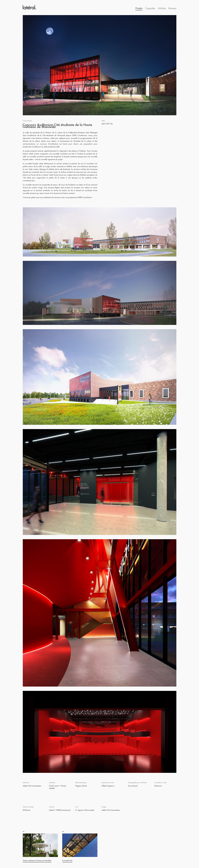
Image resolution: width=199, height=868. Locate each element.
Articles (162, 8)
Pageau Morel (81, 786)
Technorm (158, 786)
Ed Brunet (26, 810)
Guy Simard (133, 786)
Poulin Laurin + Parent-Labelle (58, 787)
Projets (139, 8)
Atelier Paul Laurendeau (32, 786)
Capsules (150, 8)
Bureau (172, 8)
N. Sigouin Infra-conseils (85, 810)
